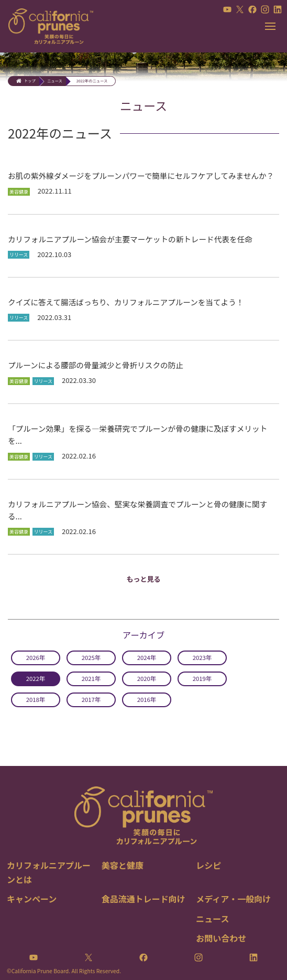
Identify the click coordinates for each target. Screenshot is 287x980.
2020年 (147, 678)
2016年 (147, 699)
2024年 (147, 657)
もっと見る (143, 579)
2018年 (36, 699)
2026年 (36, 657)
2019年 (202, 678)
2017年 (91, 699)
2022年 (36, 678)
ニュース (55, 81)
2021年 (91, 678)
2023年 (202, 657)
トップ (30, 81)
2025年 (91, 657)
